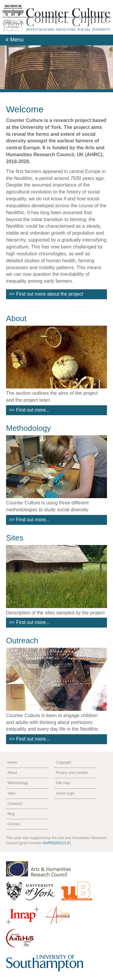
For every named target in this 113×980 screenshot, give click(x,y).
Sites (15, 538)
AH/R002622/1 (56, 843)
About (16, 318)
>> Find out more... (29, 410)
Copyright (63, 762)
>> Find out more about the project (46, 294)
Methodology (28, 428)
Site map (63, 783)
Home (12, 762)
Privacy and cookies (72, 773)
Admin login (65, 793)
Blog (11, 814)
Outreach (22, 641)
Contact (14, 824)
